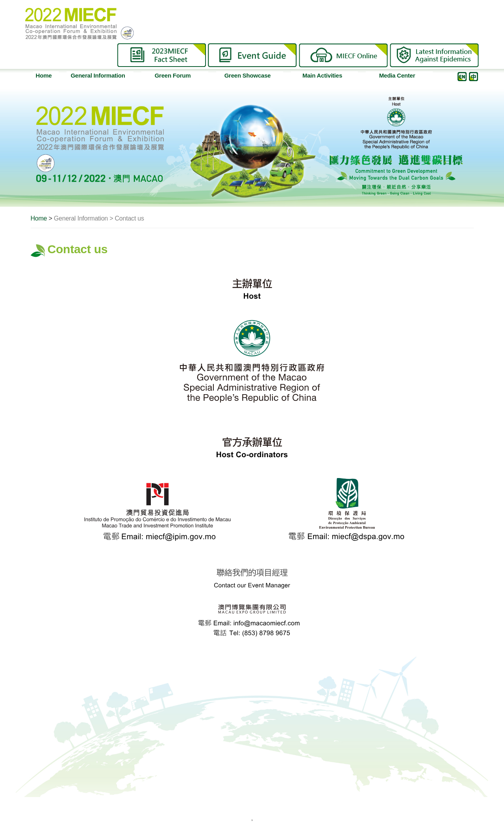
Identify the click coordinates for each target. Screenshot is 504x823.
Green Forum (180, 75)
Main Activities (329, 75)
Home (44, 75)
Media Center (405, 75)
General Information (101, 75)
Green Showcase (252, 75)
